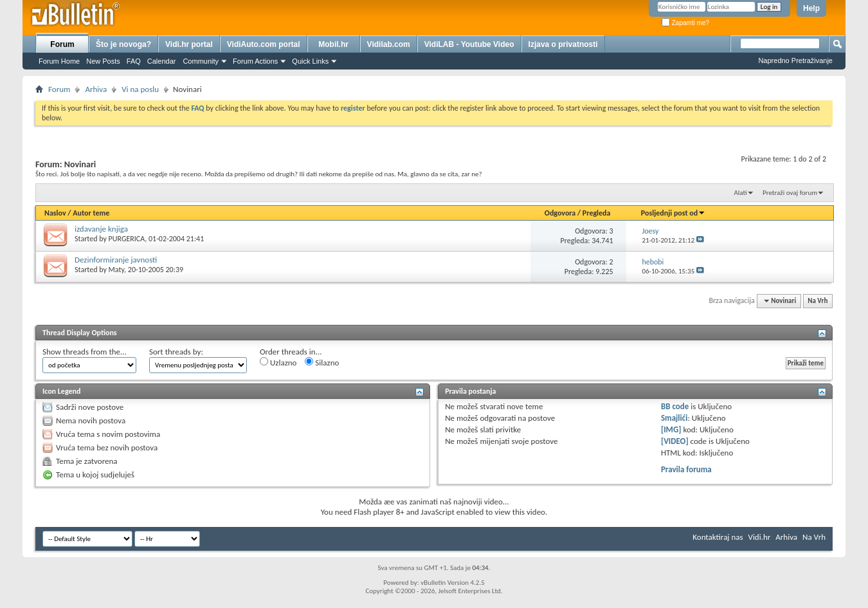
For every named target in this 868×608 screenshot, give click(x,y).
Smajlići (674, 418)
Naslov (55, 213)
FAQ (134, 61)
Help (811, 8)
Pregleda (597, 213)
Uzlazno (278, 362)
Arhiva (96, 89)
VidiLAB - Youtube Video (469, 44)
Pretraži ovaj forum (790, 193)
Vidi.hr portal (189, 44)
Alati (740, 193)
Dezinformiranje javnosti (116, 260)
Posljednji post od (673, 213)
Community (201, 61)
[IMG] (671, 429)
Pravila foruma (686, 469)
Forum (62, 44)
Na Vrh (818, 301)
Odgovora (560, 213)
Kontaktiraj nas (718, 537)
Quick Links (310, 61)
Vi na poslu (140, 89)
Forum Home (59, 61)
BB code (675, 406)
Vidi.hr (760, 537)
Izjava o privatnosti (563, 44)
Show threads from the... (85, 352)
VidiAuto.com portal (264, 44)
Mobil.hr (333, 44)
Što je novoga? (123, 44)
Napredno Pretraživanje (795, 60)
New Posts (103, 61)
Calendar (162, 61)
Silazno (322, 362)
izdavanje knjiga (101, 229)
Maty (117, 270)
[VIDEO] (675, 441)
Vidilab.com (389, 44)
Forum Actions (255, 61)
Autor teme (91, 213)
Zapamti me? (685, 23)
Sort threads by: (176, 352)
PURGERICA (127, 239)
